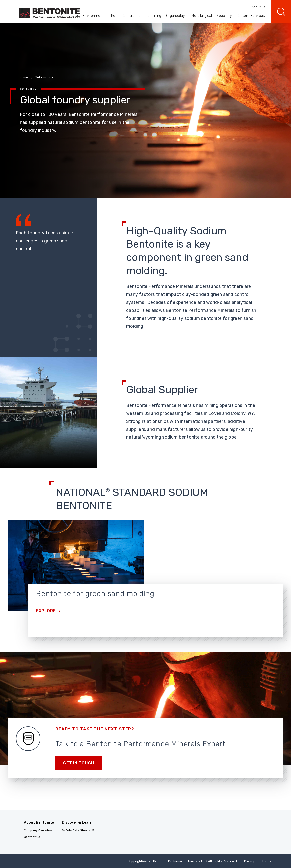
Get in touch (79, 763)
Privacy (250, 861)
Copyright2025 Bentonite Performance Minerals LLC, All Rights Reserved (182, 861)
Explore (46, 611)
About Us (258, 7)
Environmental (95, 16)
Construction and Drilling (141, 16)
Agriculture (69, 16)
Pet (114, 16)
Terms (266, 861)
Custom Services (251, 16)
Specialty (224, 16)
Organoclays (177, 16)
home (24, 77)
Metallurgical (202, 16)
